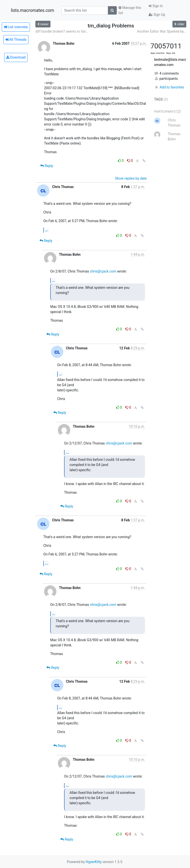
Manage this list (130, 10)
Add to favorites (169, 87)
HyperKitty (94, 862)
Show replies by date (131, 178)
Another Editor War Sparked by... (162, 31)
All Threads (16, 40)
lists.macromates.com (33, 10)
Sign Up (157, 15)
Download (16, 57)
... (47, 230)
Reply (47, 166)
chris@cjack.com (103, 271)
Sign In (156, 6)
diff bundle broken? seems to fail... (62, 31)
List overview (16, 27)
